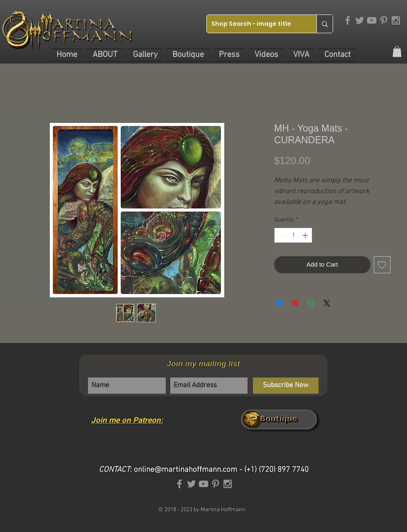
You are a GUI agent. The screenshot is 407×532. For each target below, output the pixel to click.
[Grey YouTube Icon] (372, 20)
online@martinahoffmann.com (185, 470)
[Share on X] (327, 303)
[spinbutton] (293, 235)
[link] (397, 51)
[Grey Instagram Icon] (396, 20)
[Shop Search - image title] (255, 24)
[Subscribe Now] (286, 386)
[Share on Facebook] (280, 303)
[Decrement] (281, 235)
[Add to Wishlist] (382, 265)
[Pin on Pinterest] (295, 303)
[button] (105, 55)
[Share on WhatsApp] (311, 303)
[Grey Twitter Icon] (360, 20)
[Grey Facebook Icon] (348, 20)
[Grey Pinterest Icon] (384, 20)
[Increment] (306, 235)
